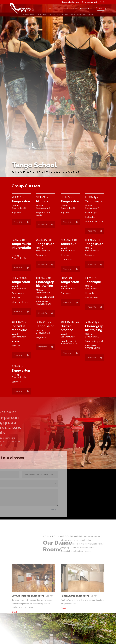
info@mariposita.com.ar (71, 2)
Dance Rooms (72, 9)
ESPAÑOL (101, 9)
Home (50, 9)
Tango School (60, 9)
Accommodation (86, 9)
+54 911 (90, 2)
